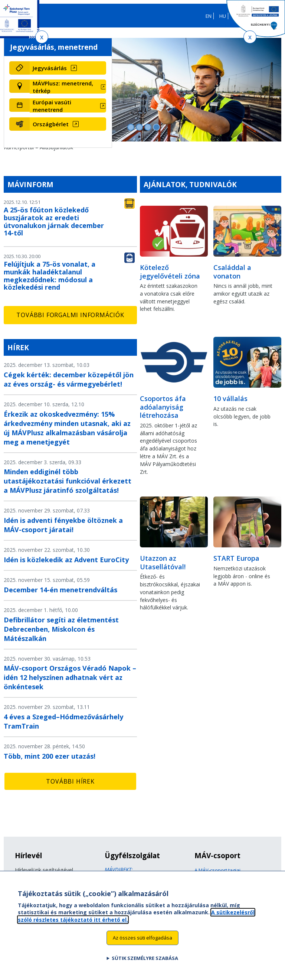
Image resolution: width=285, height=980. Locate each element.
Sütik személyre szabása (145, 964)
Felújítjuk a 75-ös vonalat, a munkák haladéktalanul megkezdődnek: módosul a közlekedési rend (50, 276)
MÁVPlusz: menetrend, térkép (63, 87)
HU (223, 16)
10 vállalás (230, 398)
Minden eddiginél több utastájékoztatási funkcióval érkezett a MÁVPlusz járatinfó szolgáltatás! (68, 481)
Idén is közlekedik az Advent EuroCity (66, 560)
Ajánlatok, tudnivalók (190, 184)
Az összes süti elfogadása (142, 944)
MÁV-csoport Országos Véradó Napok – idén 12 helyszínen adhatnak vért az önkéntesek (70, 677)
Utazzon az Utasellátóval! (163, 562)
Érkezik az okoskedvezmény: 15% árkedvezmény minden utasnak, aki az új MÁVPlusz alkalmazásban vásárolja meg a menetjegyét (67, 428)
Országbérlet (51, 124)
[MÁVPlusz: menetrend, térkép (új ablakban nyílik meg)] (68, 87)
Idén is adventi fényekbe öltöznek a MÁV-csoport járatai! (63, 525)
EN (209, 16)
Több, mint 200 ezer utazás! (50, 756)
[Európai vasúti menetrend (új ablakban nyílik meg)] (68, 106)
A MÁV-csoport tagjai (217, 870)
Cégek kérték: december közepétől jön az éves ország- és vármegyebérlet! (69, 379)
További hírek (70, 781)
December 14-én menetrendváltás (60, 590)
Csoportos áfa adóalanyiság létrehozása (163, 407)
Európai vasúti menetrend (52, 106)
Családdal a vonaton (232, 272)
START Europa (236, 558)
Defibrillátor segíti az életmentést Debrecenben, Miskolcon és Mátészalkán (61, 629)
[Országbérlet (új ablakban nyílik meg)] (68, 124)
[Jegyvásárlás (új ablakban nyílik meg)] (68, 68)
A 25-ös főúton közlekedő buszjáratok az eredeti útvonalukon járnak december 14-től (54, 221)
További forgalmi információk (70, 315)
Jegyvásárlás (50, 68)
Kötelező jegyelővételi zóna (170, 272)
